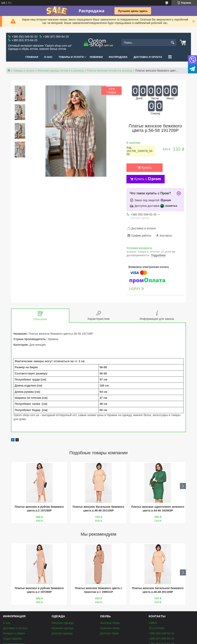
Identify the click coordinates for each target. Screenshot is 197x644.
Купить (147, 168)
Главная (32, 57)
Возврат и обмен (14, 633)
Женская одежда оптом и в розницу (61, 71)
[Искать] (173, 43)
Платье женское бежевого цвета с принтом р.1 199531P (99, 590)
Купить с (148, 179)
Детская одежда (62, 633)
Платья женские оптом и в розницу (110, 71)
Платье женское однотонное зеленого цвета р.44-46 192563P (158, 509)
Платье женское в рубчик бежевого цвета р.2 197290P (39, 509)
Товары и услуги (71, 57)
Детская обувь (109, 633)
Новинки (96, 57)
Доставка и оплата (148, 57)
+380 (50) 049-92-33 (161, 633)
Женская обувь (110, 623)
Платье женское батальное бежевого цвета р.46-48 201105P (99, 509)
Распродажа (118, 57)
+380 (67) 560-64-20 (161, 639)
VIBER (153, 623)
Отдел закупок (12, 639)
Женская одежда (63, 623)
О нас (48, 57)
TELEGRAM (156, 628)
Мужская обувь (110, 628)
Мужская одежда (63, 628)
